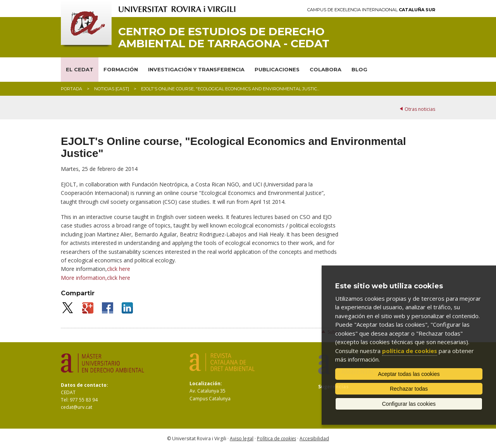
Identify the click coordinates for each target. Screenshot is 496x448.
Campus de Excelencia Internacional (371, 10)
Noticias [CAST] (112, 89)
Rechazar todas (409, 389)
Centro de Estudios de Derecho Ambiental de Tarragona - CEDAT (224, 38)
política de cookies (410, 351)
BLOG (359, 69)
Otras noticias (420, 109)
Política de (276, 439)
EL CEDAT (80, 69)
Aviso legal (242, 439)
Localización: (206, 383)
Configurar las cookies (409, 404)
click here (119, 278)
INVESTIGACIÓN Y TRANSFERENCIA (196, 69)
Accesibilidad (314, 439)
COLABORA (325, 69)
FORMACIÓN (121, 69)
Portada (71, 89)
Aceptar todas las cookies (409, 374)
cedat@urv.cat (77, 407)
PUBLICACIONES (277, 69)
